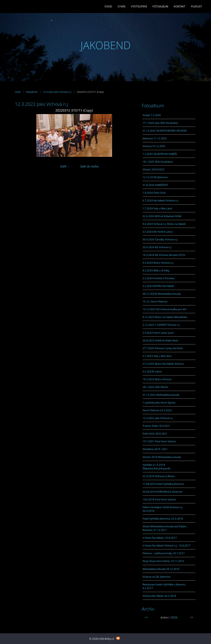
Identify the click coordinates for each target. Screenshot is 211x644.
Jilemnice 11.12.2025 (155, 138)
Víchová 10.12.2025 (154, 146)
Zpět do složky (90, 166)
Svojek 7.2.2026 (152, 115)
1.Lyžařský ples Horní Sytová (159, 402)
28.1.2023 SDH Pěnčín (155, 387)
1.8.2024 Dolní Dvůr (154, 193)
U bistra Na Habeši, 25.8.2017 (160, 538)
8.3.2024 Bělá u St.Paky (156, 270)
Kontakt (180, 6)
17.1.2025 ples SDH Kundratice (160, 123)
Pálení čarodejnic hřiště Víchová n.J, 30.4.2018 (163, 509)
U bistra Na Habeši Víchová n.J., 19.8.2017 (166, 545)
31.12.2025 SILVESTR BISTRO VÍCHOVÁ (165, 131)
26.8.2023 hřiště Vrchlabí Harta (160, 340)
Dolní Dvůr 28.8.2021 (155, 434)
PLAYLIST (196, 6)
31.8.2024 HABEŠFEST (155, 185)
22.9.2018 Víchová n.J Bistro (159, 476)
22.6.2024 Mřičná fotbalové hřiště (162, 216)
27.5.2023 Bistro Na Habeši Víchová (163, 364)
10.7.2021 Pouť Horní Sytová (159, 441)
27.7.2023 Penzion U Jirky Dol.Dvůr (163, 348)
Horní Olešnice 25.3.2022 (157, 410)
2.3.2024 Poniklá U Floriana (158, 278)
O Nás (122, 6)
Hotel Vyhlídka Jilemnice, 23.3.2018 (163, 519)
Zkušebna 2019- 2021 (155, 449)
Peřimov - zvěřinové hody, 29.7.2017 (164, 553)
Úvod (108, 6)
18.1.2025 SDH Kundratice (158, 162)
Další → (65, 166)
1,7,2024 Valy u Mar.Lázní (157, 208)
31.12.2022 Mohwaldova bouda (161, 395)
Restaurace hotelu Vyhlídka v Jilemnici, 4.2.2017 (164, 586)
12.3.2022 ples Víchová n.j (57, 92)
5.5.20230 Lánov (152, 371)
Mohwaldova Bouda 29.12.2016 (161, 569)
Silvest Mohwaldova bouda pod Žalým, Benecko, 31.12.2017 (165, 528)
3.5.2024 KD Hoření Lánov (158, 232)
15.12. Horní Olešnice (155, 301)
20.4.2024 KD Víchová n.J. (157, 247)
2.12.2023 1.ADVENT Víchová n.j (161, 325)
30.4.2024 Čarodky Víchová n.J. (160, 239)
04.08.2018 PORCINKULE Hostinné (162, 492)
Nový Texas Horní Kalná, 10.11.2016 (163, 561)
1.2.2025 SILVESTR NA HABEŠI (160, 154)
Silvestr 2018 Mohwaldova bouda (162, 457)
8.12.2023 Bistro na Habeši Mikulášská (165, 317)
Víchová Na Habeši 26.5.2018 (159, 596)
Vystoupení (139, 6)
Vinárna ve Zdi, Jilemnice (157, 577)
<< (146, 617)
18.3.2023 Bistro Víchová (157, 379)
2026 (174, 617)
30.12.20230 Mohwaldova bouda (162, 294)
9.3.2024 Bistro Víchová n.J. (158, 263)
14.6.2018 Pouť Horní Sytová (159, 499)
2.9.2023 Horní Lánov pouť (158, 333)
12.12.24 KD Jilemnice (155, 177)
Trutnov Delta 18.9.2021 (156, 426)
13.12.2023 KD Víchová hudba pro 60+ (165, 309)
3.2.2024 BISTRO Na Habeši (158, 286)
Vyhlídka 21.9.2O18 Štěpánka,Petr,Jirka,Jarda (156, 467)
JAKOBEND (106, 45)
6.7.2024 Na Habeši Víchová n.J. (161, 200)
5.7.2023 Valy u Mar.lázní (157, 356)
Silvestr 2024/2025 (153, 169)
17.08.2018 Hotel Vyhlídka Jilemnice (163, 484)
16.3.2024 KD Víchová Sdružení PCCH (164, 255)
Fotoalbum (160, 6)
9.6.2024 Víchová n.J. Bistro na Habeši (164, 224)
